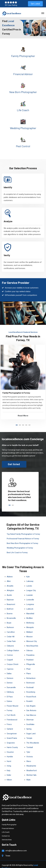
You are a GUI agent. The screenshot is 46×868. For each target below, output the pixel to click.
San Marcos (31, 710)
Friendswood (12, 715)
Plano (29, 669)
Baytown (10, 595)
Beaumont (11, 600)
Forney (10, 706)
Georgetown (12, 729)
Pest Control (23, 146)
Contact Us (6, 831)
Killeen (9, 775)
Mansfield (30, 609)
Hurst (9, 757)
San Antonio (31, 706)
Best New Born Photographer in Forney (22, 539)
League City (31, 586)
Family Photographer (23, 56)
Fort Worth (11, 710)
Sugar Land (31, 729)
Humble (10, 752)
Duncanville (11, 683)
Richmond (30, 678)
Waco (29, 757)
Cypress (10, 664)
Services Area (7, 835)
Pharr (29, 664)
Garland (10, 724)
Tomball (30, 743)
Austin (9, 590)
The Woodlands (33, 738)
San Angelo (31, 701)
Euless (9, 697)
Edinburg (10, 687)
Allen (9, 577)
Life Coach (23, 110)
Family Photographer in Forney (16, 389)
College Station (13, 646)
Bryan (9, 618)
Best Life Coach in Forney (17, 548)
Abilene (10, 572)
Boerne (10, 609)
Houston (10, 747)
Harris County (12, 743)
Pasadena (30, 650)
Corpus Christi (13, 660)
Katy (9, 766)
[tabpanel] (23, 378)
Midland (29, 627)
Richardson (31, 674)
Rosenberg (31, 687)
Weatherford (31, 766)
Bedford (10, 604)
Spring (29, 724)
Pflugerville (31, 660)
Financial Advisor (23, 74)
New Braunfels (32, 641)
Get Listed (35, 4)
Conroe (10, 650)
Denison (10, 674)
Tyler (28, 747)
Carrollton (11, 627)
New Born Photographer (23, 92)
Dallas (9, 669)
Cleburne (10, 641)
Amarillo (10, 581)
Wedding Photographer (23, 128)
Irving (9, 761)
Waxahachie (31, 761)
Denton (10, 678)
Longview (30, 600)
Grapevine (11, 738)
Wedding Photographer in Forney (20, 543)
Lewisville (30, 595)
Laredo (29, 581)
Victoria (30, 752)
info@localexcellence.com (16, 846)
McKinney (30, 618)
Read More (23, 411)
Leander (30, 590)
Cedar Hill (11, 632)
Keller (9, 770)
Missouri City (32, 637)
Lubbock (30, 604)
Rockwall (30, 683)
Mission (30, 632)
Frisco (9, 720)
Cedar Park (11, 637)
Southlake (30, 720)
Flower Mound (12, 701)
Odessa (29, 646)
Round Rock (31, 692)
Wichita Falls (31, 770)
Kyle (28, 572)
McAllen (30, 613)
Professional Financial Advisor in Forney (23, 534)
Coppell (10, 655)
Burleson (10, 623)
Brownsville (11, 613)
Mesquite (30, 623)
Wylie (28, 775)
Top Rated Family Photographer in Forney (23, 529)
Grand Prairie (12, 733)
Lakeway (30, 577)
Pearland (30, 655)
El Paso (10, 692)
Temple (29, 733)
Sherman (30, 715)
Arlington (10, 586)
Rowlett (29, 697)
